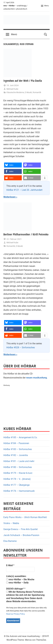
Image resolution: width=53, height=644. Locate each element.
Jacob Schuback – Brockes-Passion (21, 535)
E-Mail (10, 565)
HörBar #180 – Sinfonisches (18, 467)
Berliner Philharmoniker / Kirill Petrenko (26, 234)
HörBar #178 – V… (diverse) (17, 479)
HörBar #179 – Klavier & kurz (18, 473)
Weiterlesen (9, 197)
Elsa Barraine (10, 541)
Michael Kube (12, 89)
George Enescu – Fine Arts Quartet (20, 529)
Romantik (37, 92)
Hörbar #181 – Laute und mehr (19, 461)
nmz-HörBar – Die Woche (20, 579)
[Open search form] (46, 34)
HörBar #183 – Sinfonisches (18, 449)
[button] (13, 165)
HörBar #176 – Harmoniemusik (19, 491)
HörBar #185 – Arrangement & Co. (20, 437)
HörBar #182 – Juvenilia (16, 455)
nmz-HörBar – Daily (17, 583)
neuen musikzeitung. (37, 378)
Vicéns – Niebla (11, 523)
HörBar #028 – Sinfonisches (21, 347)
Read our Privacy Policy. (16, 614)
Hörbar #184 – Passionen (16, 443)
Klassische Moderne (15, 92)
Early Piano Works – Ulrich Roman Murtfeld (25, 517)
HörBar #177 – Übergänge (16, 485)
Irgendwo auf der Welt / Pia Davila (23, 81)
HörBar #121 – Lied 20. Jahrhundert (24, 190)
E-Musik (28, 92)
